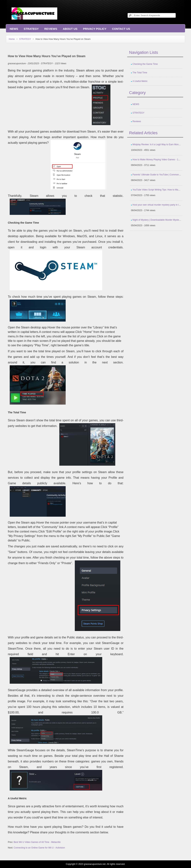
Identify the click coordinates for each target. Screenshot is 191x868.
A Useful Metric (140, 81)
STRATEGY (31, 29)
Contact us (121, 29)
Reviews (51, 29)
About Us (70, 29)
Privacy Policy (95, 29)
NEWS (14, 29)
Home (12, 39)
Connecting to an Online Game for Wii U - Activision (39, 848)
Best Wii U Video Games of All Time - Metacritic (37, 842)
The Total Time (140, 73)
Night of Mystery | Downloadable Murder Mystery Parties (160, 220)
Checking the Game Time (145, 64)
